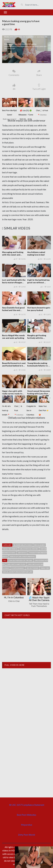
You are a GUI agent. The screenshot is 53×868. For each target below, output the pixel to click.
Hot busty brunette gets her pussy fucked (39, 309)
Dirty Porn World (26, 835)
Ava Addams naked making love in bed (36, 253)
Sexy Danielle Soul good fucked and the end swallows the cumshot (13, 310)
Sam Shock (22, 553)
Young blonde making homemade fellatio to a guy (38, 366)
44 (19, 29)
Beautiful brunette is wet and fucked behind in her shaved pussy (14, 366)
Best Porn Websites (26, 815)
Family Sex (45, 568)
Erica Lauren (40, 545)
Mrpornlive (27, 825)
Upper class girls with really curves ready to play (12, 394)
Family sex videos (10, 549)
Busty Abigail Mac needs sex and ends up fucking (13, 337)
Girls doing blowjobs (29, 549)
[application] (26, 49)
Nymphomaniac (18, 568)
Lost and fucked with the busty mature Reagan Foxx (14, 282)
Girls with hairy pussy (16, 564)
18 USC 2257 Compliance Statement (27, 805)
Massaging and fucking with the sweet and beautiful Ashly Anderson (14, 255)
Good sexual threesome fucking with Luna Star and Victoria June (39, 394)
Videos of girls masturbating (22, 557)
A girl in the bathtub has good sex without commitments (39, 282)
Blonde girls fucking (23, 545)
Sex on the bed (32, 568)
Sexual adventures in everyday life (18, 572)
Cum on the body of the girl (20, 560)
